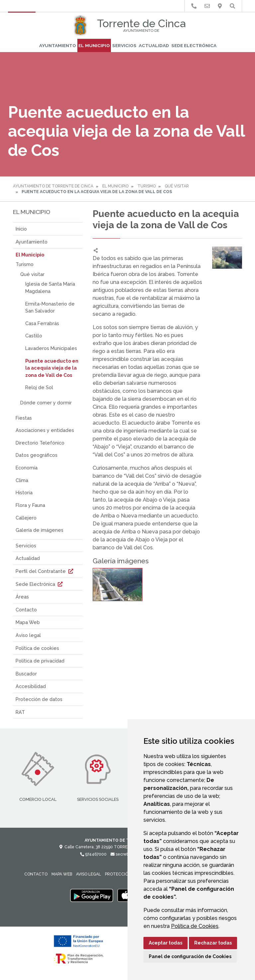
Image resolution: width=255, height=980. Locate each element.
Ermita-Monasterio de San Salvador (50, 307)
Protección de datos (39, 699)
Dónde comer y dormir (46, 403)
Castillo (34, 336)
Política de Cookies (195, 926)
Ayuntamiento (58, 45)
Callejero (26, 518)
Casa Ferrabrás (42, 323)
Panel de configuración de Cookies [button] (190, 956)
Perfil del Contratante (45, 571)
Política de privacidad (40, 661)
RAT (20, 712)
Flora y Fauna (30, 505)
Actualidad (154, 45)
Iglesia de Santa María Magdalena (50, 287)
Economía (27, 468)
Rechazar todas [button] (213, 943)
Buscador (26, 674)
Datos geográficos (37, 455)
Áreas (22, 597)
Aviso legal (28, 635)
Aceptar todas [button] (166, 943)
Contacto (26, 610)
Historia (24, 492)
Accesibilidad (31, 686)
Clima (22, 480)
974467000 (93, 854)
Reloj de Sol (39, 387)
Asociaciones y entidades (45, 430)
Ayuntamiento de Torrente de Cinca (53, 186)
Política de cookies (37, 648)
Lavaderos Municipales (51, 348)
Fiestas (24, 418)
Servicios (124, 45)
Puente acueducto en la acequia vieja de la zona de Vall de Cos (52, 368)
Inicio (21, 229)
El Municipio (94, 45)
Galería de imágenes (40, 530)
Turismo (147, 186)
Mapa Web (28, 622)
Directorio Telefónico (40, 443)
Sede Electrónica (194, 45)
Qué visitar (177, 186)
